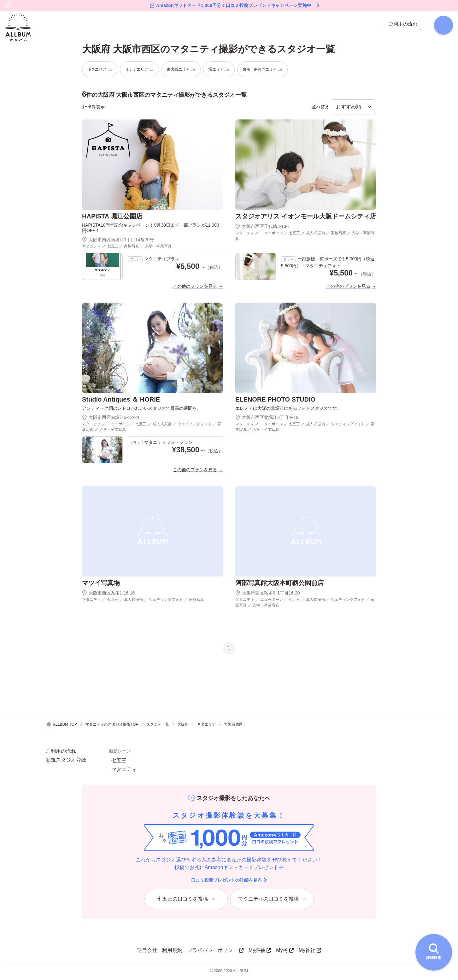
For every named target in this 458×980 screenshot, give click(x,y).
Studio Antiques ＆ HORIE (121, 402)
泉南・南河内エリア (262, 72)
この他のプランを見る (195, 288)
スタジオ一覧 (158, 727)
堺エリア (219, 72)
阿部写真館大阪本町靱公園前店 (279, 585)
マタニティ (124, 772)
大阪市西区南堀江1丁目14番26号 (118, 242)
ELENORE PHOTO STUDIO (275, 402)
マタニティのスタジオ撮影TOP (112, 727)
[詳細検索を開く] (434, 952)
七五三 (119, 763)
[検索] (441, 26)
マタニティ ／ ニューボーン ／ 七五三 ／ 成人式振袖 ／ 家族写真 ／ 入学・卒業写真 (305, 238)
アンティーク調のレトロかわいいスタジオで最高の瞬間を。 (142, 410)
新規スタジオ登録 (66, 762)
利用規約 (172, 952)
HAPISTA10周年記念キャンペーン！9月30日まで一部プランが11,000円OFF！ (151, 230)
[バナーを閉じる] (9, 5)
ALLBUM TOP (61, 727)
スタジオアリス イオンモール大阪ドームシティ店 (306, 219)
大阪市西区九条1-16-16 (108, 595)
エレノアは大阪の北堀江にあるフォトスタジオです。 (288, 410)
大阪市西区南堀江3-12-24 (111, 420)
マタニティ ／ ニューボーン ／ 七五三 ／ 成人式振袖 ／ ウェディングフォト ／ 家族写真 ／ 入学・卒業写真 (152, 429)
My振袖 (260, 952)
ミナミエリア (139, 72)
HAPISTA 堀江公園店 (112, 219)
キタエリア (100, 72)
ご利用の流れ (61, 753)
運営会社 (147, 952)
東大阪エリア (181, 72)
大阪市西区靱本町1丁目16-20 (268, 595)
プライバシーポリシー (215, 952)
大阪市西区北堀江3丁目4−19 (267, 420)
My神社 (310, 952)
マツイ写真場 (101, 585)
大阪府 (183, 727)
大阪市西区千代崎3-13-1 (263, 229)
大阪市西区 (233, 727)
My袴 (285, 952)
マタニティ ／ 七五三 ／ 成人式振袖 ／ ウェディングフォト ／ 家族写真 (143, 602)
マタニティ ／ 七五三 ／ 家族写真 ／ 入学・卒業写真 (127, 248)
